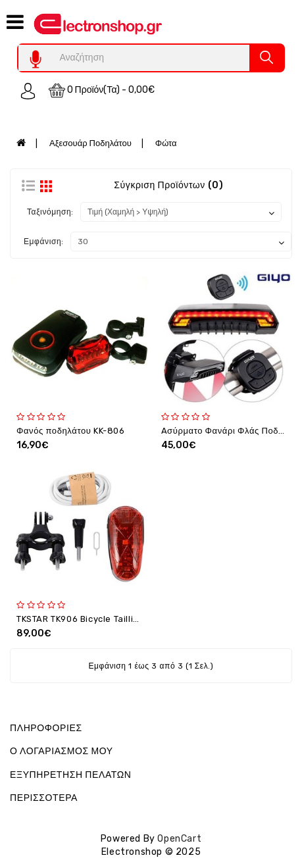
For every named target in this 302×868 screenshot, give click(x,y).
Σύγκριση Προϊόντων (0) (168, 185)
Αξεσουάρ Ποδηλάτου (90, 143)
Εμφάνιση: (44, 242)
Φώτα (166, 143)
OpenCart (179, 839)
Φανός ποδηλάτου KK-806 (71, 431)
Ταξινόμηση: (50, 212)
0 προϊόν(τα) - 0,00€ (102, 90)
